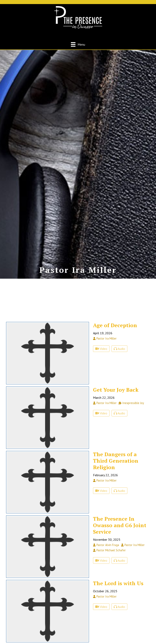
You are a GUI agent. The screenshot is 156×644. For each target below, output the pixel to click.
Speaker (19, 337)
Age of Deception (115, 354)
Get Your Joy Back (116, 418)
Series (18, 342)
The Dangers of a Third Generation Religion (116, 489)
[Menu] (78, 44)
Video (101, 377)
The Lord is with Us (118, 612)
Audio (119, 377)
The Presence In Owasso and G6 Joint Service (120, 554)
